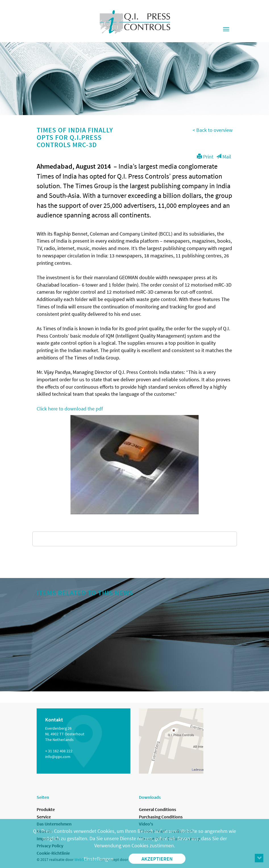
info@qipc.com (58, 757)
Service (44, 817)
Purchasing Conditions (161, 817)
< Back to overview (213, 130)
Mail (224, 157)
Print (205, 157)
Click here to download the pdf (70, 409)
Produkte (46, 809)
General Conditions (158, 809)
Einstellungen (99, 859)
